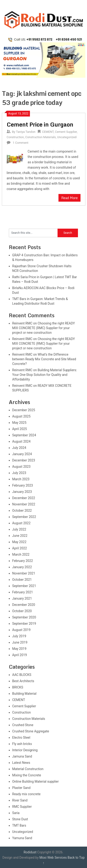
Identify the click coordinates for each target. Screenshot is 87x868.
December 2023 (24, 460)
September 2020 (24, 617)
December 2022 (24, 498)
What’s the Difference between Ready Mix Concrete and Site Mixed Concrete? (44, 359)
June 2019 (20, 642)
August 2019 (21, 630)
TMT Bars (19, 825)
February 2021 (23, 592)
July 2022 (19, 529)
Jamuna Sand (22, 756)
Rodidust (30, 852)
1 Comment (21, 143)
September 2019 (24, 624)
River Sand (20, 800)
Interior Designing (25, 750)
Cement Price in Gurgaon (40, 124)
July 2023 (19, 473)
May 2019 (19, 649)
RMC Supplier (22, 807)
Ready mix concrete (26, 794)
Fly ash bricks (22, 744)
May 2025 (19, 423)
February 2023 (23, 485)
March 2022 (21, 554)
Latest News (21, 763)
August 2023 (21, 467)
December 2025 (24, 410)
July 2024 (19, 448)
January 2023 (22, 492)
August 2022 (21, 523)
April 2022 (20, 548)
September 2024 (24, 435)
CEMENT (48, 132)
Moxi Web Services (53, 858)
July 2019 (19, 636)
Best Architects (23, 681)
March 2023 (21, 479)
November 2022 (24, 504)
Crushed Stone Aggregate (31, 731)
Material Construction (28, 769)
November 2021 (24, 573)
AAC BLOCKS (22, 675)
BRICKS (18, 687)
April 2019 (20, 655)
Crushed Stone (23, 725)
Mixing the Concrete (27, 775)
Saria (16, 813)
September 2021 (24, 586)
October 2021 (22, 580)
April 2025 (20, 429)
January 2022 (22, 567)
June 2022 (20, 536)
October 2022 (22, 511)
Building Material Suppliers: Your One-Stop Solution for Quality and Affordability (45, 375)
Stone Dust (20, 819)
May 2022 (19, 542)
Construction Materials (41, 137)
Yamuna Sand (22, 838)
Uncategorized (67, 137)
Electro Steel (21, 738)
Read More (69, 198)
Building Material (24, 694)
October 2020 (22, 611)
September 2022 (24, 517)
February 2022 (23, 561)
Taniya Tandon (26, 132)
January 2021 (22, 598)
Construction (15, 137)
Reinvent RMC (22, 323)
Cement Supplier (66, 132)
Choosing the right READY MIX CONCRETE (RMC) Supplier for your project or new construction (44, 328)
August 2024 (21, 441)
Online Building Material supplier (36, 781)
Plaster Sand (21, 788)
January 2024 (22, 454)
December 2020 (24, 605)
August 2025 (21, 416)
